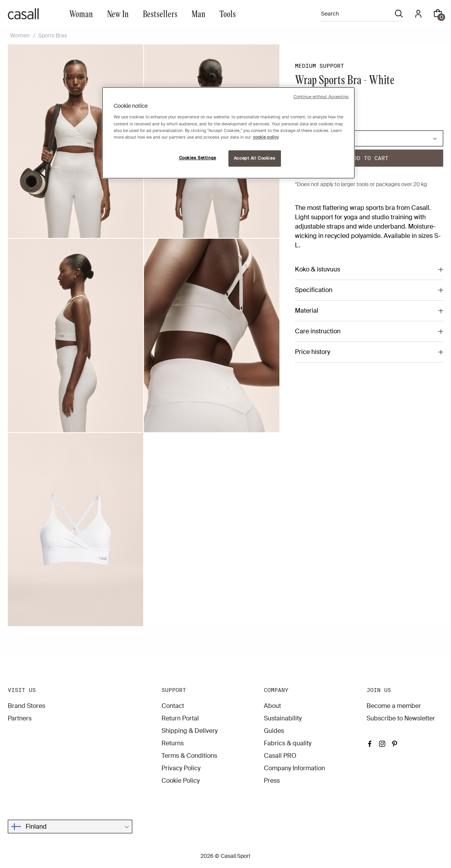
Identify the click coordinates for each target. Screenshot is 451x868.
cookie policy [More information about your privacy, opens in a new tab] (266, 137)
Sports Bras (53, 35)
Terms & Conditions (189, 756)
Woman (81, 13)
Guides (274, 731)
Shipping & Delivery (190, 731)
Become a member (394, 706)
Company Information (294, 768)
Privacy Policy (181, 768)
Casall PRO (280, 756)
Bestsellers (160, 13)
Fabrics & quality (288, 743)
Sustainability (283, 718)
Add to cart (369, 158)
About (272, 706)
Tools (228, 13)
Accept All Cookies (254, 158)
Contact (173, 706)
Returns (173, 743)
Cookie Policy (181, 781)
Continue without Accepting (321, 97)
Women (20, 35)
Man (198, 13)
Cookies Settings (198, 158)
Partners (20, 718)
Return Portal (180, 718)
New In (118, 13)
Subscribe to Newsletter (401, 718)
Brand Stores (26, 706)
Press (272, 781)
